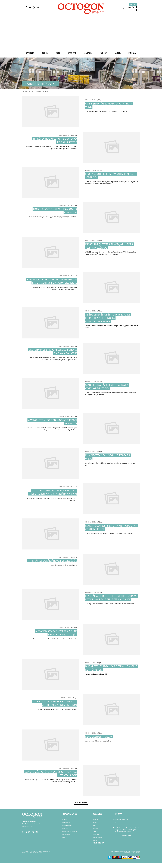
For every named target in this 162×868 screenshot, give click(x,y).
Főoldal (24, 91)
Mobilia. (132, 53)
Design (45, 53)
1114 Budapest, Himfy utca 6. (31, 824)
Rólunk (65, 819)
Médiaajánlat (132, 7)
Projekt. (103, 53)
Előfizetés (133, 4)
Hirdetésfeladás (67, 825)
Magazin (88, 53)
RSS (64, 837)
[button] (123, 9)
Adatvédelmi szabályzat (70, 831)
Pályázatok (96, 834)
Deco (58, 53)
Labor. (118, 53)
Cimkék (31, 91)
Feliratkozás (126, 835)
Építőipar (72, 53)
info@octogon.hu (27, 826)
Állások (133, 10)
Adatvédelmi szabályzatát (123, 832)
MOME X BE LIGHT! (99, 843)
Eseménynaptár (98, 837)
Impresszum (66, 834)
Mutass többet (81, 803)
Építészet (30, 53)
